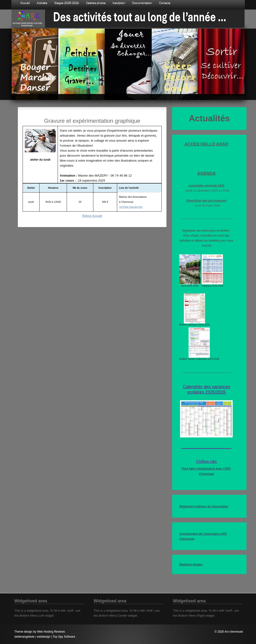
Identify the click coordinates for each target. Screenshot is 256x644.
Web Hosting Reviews (51, 632)
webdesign (44, 637)
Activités (42, 3)
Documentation (142, 3)
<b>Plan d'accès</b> (131, 207)
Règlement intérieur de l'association (204, 506)
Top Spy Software (64, 637)
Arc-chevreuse (234, 632)
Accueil (25, 3)
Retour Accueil (92, 216)
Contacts (165, 3)
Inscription (119, 3)
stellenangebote (24, 637)
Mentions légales (191, 564)
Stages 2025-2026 (67, 3)
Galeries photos (96, 3)
